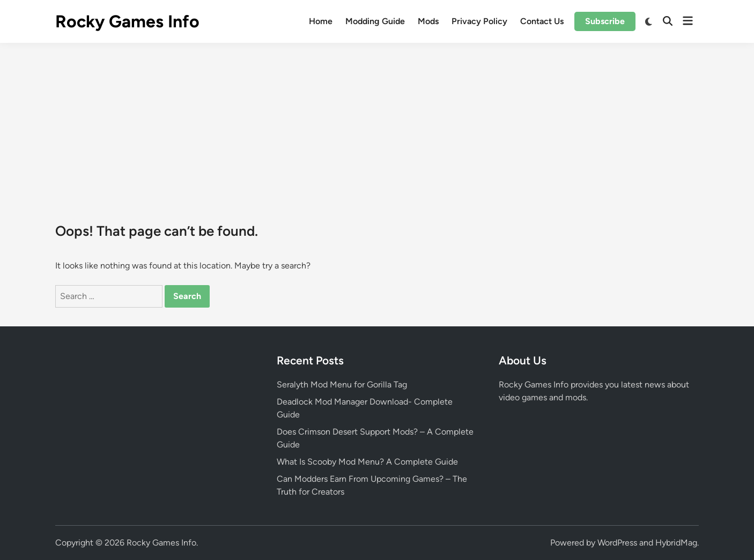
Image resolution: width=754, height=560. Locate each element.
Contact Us (542, 21)
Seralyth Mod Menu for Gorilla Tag (342, 384)
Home (321, 21)
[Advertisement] (377, 123)
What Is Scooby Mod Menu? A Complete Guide (367, 462)
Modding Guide (375, 21)
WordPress (617, 543)
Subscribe (605, 21)
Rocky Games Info (127, 21)
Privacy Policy (479, 21)
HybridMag (676, 543)
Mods (428, 21)
